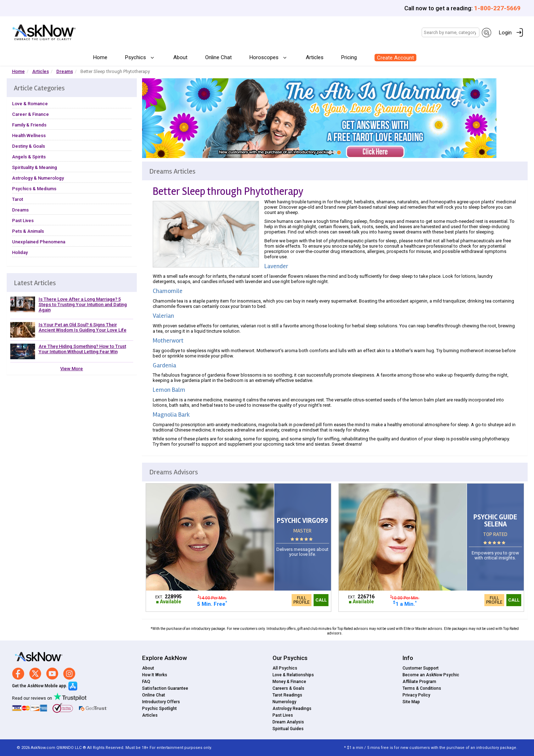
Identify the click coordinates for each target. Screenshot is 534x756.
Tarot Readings (287, 695)
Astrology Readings (292, 709)
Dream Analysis (288, 722)
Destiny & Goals (29, 146)
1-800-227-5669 (497, 8)
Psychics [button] (136, 57)
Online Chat (218, 57)
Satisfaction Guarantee (165, 688)
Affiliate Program (419, 682)
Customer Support (421, 668)
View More (72, 369)
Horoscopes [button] (265, 57)
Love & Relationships (293, 675)
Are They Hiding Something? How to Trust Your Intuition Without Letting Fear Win (82, 349)
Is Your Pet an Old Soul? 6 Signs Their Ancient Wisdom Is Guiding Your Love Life (83, 327)
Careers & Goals (288, 688)
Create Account (395, 58)
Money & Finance (289, 682)
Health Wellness (29, 136)
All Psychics (285, 668)
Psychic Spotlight (159, 709)
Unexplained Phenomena (39, 242)
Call (321, 600)
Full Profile (302, 600)
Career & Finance (30, 114)
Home (100, 57)
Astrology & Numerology (38, 178)
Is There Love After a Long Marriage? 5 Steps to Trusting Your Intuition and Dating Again (83, 304)
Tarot (18, 199)
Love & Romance (30, 104)
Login (505, 33)
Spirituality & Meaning (35, 167)
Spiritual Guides (288, 729)
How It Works (155, 675)
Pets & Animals (28, 231)
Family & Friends (29, 125)
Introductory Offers (161, 702)
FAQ (146, 682)
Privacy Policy (416, 695)
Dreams (65, 71)
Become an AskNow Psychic (431, 675)
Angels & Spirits (29, 157)
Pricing (349, 57)
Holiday (20, 252)
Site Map (411, 702)
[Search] (451, 32)
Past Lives (23, 221)
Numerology (284, 702)
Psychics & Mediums (34, 189)
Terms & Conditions (422, 688)
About (180, 57)
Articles (315, 57)
